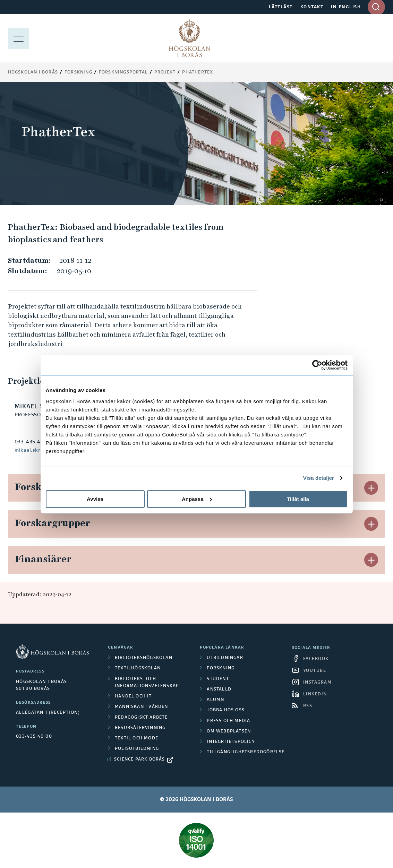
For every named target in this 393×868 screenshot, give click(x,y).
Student (218, 679)
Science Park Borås (140, 759)
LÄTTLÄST (281, 7)
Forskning (78, 72)
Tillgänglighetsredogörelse (246, 752)
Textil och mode (136, 738)
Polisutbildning (137, 749)
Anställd (219, 689)
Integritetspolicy (231, 742)
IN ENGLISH (346, 7)
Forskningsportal (123, 72)
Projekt (165, 72)
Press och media (228, 721)
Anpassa (197, 499)
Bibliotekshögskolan (144, 658)
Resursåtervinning (140, 728)
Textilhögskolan (138, 668)
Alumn (215, 700)
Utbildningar (225, 658)
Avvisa (95, 499)
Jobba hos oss (226, 710)
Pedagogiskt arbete (141, 718)
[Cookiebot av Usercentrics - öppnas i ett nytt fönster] (317, 365)
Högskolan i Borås (33, 72)
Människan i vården (142, 707)
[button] (371, 488)
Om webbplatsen (229, 731)
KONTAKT (312, 7)
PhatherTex (198, 72)
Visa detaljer (319, 478)
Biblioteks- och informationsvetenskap (147, 683)
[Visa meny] (18, 38)
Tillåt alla (298, 499)
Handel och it (133, 696)
